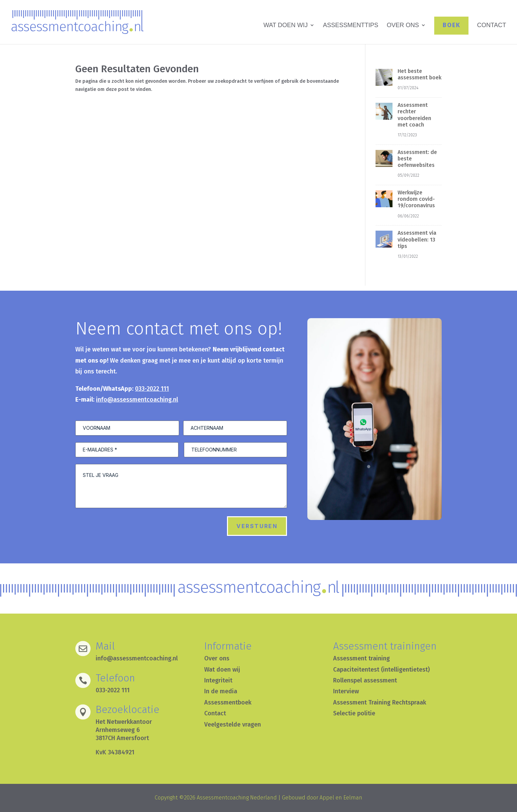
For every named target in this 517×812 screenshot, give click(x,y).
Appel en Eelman (341, 798)
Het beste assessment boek (419, 74)
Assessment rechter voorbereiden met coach (414, 115)
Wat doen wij (222, 670)
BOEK (451, 25)
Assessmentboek (228, 702)
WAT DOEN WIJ (285, 26)
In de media (221, 691)
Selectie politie (354, 713)
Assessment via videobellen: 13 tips (417, 239)
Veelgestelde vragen (233, 724)
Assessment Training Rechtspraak (380, 702)
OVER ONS (403, 26)
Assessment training (361, 658)
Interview (346, 691)
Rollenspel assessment (365, 680)
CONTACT (492, 26)
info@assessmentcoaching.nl (137, 400)
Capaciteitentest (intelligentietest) (381, 670)
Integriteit (218, 680)
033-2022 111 (152, 389)
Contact (215, 713)
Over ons (217, 658)
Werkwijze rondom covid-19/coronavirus (416, 199)
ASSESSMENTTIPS (351, 26)
